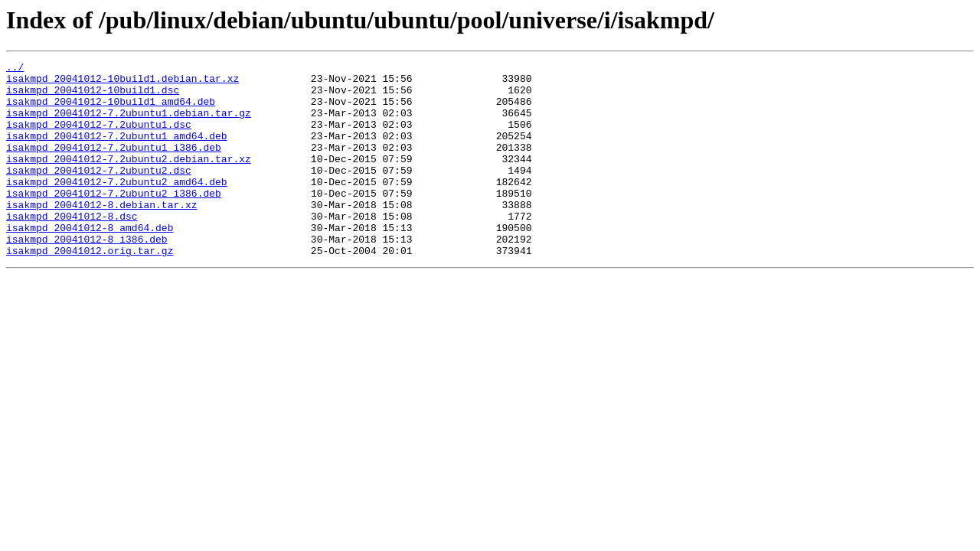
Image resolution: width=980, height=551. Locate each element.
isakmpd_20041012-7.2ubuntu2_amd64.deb (117, 207)
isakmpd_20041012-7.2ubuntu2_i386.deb (114, 220)
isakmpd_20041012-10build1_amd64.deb (111, 110)
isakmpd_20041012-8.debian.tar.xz (102, 234)
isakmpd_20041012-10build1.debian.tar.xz (122, 83)
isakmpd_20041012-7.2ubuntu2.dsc (99, 193)
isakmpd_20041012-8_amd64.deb (90, 262)
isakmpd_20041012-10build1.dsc (93, 96)
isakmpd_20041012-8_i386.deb (87, 275)
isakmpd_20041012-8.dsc (72, 248)
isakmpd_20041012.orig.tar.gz (90, 289)
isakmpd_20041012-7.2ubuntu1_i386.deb (114, 165)
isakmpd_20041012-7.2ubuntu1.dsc (99, 138)
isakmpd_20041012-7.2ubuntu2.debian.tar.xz (129, 179)
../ (15, 69)
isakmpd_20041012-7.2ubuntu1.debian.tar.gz (129, 124)
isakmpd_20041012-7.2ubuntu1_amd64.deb (117, 152)
